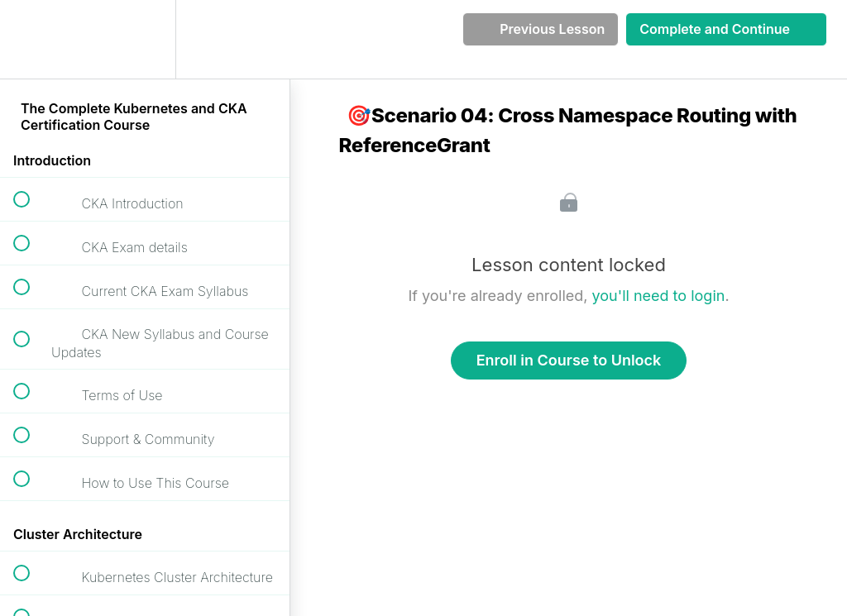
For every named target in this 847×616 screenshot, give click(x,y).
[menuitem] (145, 39)
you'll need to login (659, 296)
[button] (31, 39)
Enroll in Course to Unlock (569, 360)
